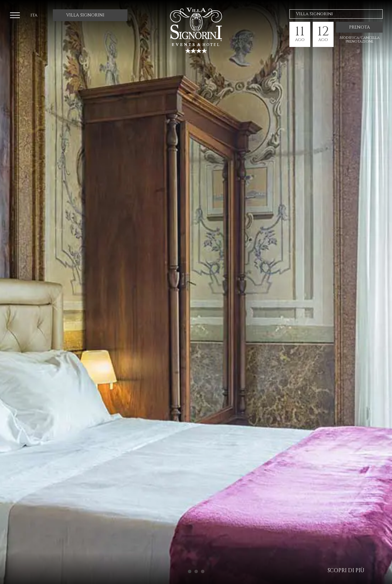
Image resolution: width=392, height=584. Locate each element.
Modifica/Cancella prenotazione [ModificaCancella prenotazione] (360, 39)
